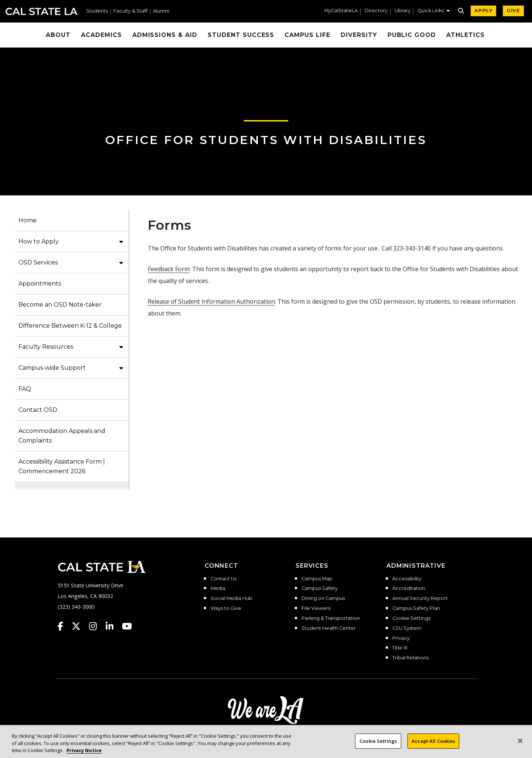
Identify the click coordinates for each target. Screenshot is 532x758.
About (58, 35)
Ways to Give (226, 608)
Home (28, 220)
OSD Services (38, 262)
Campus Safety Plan (416, 608)
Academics (101, 35)
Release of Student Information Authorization (211, 301)
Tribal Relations (410, 658)
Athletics (465, 35)
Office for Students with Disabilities (266, 140)
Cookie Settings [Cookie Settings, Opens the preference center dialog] (378, 747)
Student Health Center (329, 628)
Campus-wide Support (52, 368)
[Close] (520, 747)
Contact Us (224, 579)
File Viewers (316, 608)
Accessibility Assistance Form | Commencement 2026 (62, 466)
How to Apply (39, 241)
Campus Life (307, 35)
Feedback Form (169, 269)
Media (218, 588)
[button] (434, 11)
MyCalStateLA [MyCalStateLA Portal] (341, 11)
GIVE (513, 11)
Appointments (40, 284)
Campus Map (317, 579)
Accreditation (409, 588)
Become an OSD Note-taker (60, 305)
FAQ (25, 389)
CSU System (407, 628)
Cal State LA (42, 11)
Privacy (401, 638)
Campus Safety (320, 588)
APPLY (483, 11)
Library (403, 11)
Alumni (161, 11)
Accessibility (407, 579)
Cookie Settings (411, 618)
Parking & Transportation (331, 618)
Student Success (241, 35)
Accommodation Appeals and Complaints (62, 436)
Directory (376, 11)
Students (97, 11)
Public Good (412, 35)
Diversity (359, 35)
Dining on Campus (323, 598)
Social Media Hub (231, 598)
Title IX (400, 648)
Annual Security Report (420, 598)
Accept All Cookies (433, 747)
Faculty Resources (46, 347)
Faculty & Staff (130, 11)
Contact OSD (38, 410)
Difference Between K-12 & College (70, 326)
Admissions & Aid (165, 35)
